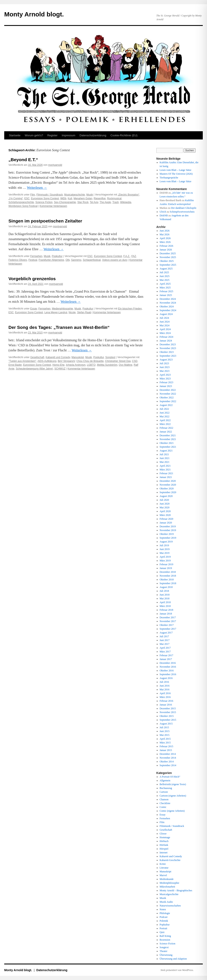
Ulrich (163, 212)
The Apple (105, 202)
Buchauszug (166, 788)
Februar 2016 (166, 701)
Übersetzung (166, 955)
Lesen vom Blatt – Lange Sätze (176, 170)
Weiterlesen (37, 188)
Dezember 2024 (168, 299)
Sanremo (76, 260)
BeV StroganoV (67, 361)
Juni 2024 (165, 322)
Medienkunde (167, 879)
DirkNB (164, 216)
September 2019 (168, 538)
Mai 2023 (165, 371)
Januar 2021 (166, 477)
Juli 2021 (164, 454)
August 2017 (166, 633)
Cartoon (164, 792)
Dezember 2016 (168, 663)
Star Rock (83, 202)
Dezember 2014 (168, 754)
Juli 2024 (164, 318)
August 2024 (166, 314)
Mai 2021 (165, 462)
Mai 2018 (165, 598)
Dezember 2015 (168, 708)
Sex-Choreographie (65, 202)
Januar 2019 (166, 568)
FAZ (134, 256)
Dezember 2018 (168, 572)
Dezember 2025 (168, 253)
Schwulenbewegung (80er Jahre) (34, 369)
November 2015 (168, 712)
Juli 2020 (164, 500)
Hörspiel (164, 849)
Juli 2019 (164, 545)
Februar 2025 (166, 291)
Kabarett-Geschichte (170, 860)
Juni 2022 (165, 413)
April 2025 (165, 284)
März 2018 (165, 606)
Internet (164, 853)
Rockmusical (114, 198)
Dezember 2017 (168, 617)
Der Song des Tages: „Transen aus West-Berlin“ (59, 327)
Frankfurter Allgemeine (51, 260)
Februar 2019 (166, 564)
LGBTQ (91, 365)
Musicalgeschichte (75, 195)
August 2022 (166, 405)
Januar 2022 (166, 432)
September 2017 (168, 629)
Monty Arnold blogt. (34, 14)
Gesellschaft (37, 357)
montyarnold (55, 165)
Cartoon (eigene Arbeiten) (173, 796)
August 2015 (166, 724)
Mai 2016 (165, 689)
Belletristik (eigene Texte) (173, 784)
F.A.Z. (127, 256)
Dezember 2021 (168, 435)
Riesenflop (100, 198)
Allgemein (165, 781)
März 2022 (165, 424)
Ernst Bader (15, 365)
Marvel (163, 875)
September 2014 (168, 765)
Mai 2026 (165, 234)
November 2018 (168, 576)
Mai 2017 (165, 644)
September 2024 (168, 310)
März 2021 (165, 470)
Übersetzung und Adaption (173, 959)
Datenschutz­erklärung (93, 135)
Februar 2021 (166, 473)
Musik (90, 195)
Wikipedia (126, 202)
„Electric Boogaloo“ (129, 195)
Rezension (165, 940)
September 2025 (168, 265)
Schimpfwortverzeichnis (182, 212)
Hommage (165, 837)
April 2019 (165, 557)
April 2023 (165, 375)
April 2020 (165, 511)
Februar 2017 (166, 655)
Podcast (164, 917)
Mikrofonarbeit (167, 887)
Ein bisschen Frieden (130, 309)
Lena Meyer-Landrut (56, 312)
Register (52, 135)
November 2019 (168, 530)
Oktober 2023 (167, 352)
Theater (164, 951)
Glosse (163, 834)
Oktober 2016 (167, 671)
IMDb (63, 198)
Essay (34, 309)
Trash (116, 202)
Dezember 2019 (168, 526)
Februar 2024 (166, 337)
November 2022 (168, 394)
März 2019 (165, 561)
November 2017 (168, 621)
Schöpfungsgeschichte (21, 202)
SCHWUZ (60, 369)
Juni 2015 (165, 731)
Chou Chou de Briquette (90, 361)
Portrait (163, 928)
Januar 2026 (166, 250)
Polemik (164, 921)
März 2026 (165, 242)
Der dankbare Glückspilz (184, 208)
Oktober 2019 (167, 534)
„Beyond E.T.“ (23, 160)
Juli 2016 (164, 682)
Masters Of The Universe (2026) (176, 174)
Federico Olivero (18, 260)
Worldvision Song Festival (23, 206)
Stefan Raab (84, 312)
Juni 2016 (165, 686)
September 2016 (168, 674)
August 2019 (166, 542)
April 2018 (165, 602)
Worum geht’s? (34, 135)
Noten (163, 909)
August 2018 (166, 587)
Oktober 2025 (167, 261)
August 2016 (166, 678)
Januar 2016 (166, 705)
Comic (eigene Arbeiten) (172, 811)
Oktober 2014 (167, 762)
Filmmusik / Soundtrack (50, 195)
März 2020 (165, 515)
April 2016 (165, 693)
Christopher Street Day (118, 361)
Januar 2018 (166, 614)
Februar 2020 (166, 519)
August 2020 (166, 496)
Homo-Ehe (58, 365)
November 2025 (168, 257)
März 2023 (165, 379)
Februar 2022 (166, 428)
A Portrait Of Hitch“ (170, 777)
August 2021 (166, 451)
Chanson (164, 799)
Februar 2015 (166, 746)
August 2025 (166, 269)
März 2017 (165, 652)
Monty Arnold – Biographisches (176, 890)
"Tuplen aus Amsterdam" (22, 361)
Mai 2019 (165, 553)
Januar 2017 (166, 659)
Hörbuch (164, 841)
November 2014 (168, 758)
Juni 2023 (165, 367)
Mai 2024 (165, 325)
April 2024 (165, 329)
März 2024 (165, 333)
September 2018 (168, 583)
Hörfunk (164, 845)
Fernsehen (36, 256)
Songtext (110, 357)
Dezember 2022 (168, 390)
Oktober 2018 (167, 580)
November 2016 (168, 667)
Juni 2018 (165, 595)
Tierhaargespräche (169, 178)
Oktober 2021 (167, 443)
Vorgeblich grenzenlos (32, 279)
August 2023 (166, 360)
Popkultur (57, 256)
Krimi (163, 864)
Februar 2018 (166, 610)
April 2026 (165, 238)
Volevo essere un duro (115, 260)
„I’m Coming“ (16, 198)
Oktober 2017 (167, 625)
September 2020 (168, 492)
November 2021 (168, 439)
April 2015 (165, 739)
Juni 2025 (165, 276)
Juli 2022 (164, 409)
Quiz (162, 932)
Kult (70, 198)
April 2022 (165, 420)
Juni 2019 (165, 549)
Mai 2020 (165, 507)
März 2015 (165, 743)
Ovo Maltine (125, 365)
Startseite (15, 135)
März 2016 (165, 697)
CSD (135, 361)
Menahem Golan (83, 198)
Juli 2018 (164, 591)
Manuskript (78, 357)
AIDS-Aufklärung (47, 361)
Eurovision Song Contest (45, 198)
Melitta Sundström (107, 365)
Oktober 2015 (167, 716)
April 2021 (165, 466)
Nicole (72, 312)
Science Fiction (44, 202)
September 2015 (168, 720)
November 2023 (168, 348)
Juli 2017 (164, 636)
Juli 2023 (164, 363)
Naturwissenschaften (170, 906)
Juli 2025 (164, 272)
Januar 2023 (166, 386)
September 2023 (168, 356)
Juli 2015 (164, 727)
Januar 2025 (166, 295)
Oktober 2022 (167, 398)
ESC (27, 198)
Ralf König (165, 936)
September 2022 (168, 401)
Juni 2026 (165, 231)
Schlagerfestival (92, 260)
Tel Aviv (94, 202)
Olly (68, 260)
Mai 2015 (165, 735)
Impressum (68, 135)
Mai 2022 (165, 416)
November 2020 (168, 485)
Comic (163, 807)
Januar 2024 (166, 341)
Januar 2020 (166, 523)
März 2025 (165, 288)
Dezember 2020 (168, 481)
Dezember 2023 (168, 344)
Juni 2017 (165, 640)
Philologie (165, 913)
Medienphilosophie (63, 309)
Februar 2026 (166, 246)
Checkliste (165, 803)
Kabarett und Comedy (58, 357)
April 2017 (165, 648)
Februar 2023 (166, 382)
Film (33, 195)
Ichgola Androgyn (76, 365)
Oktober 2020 (167, 489)
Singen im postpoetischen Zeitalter (45, 221)
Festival (33, 260)
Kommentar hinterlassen (53, 206)
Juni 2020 (165, 504)
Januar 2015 (166, 750)
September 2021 (168, 447)
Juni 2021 (165, 458)
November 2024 (168, 303)
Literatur (164, 868)
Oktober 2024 (167, 307)
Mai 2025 (165, 280)
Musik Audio (166, 902)
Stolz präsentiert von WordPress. (177, 970)
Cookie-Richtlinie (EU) (124, 135)
